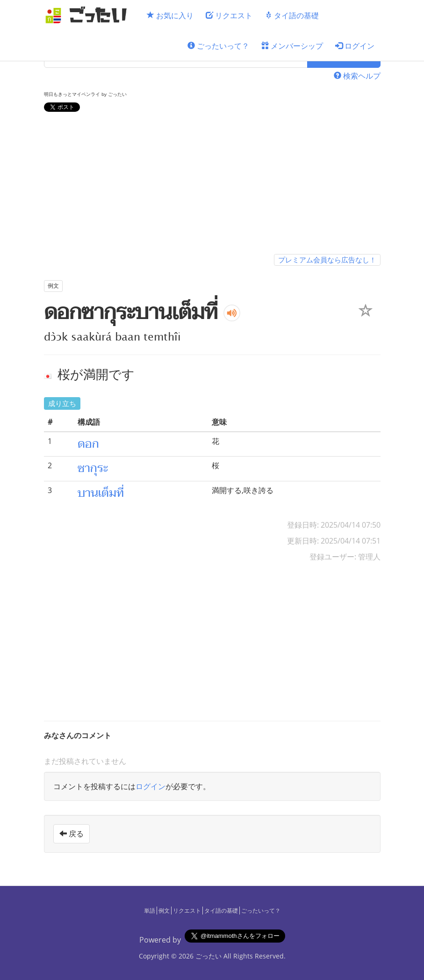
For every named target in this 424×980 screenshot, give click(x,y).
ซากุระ (93, 468)
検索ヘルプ (357, 76)
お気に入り (170, 15)
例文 (164, 911)
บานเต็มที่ (101, 493)
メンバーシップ (292, 46)
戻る (72, 834)
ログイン (355, 46)
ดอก (88, 444)
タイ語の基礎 (292, 15)
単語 (150, 911)
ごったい (208, 956)
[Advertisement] (212, 185)
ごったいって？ (218, 46)
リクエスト (229, 15)
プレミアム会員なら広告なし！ (327, 260)
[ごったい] (89, 15)
